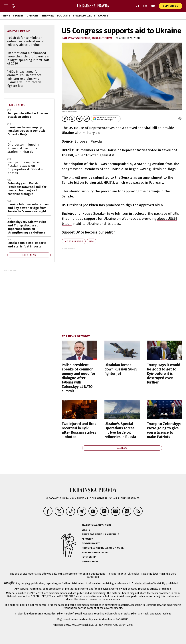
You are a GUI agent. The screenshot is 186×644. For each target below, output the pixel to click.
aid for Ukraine (74, 241)
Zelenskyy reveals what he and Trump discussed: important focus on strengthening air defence (27, 227)
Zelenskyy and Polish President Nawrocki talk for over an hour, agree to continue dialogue (27, 189)
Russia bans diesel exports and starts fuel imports (27, 245)
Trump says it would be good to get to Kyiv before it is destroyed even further (164, 374)
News (7, 16)
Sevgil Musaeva (84, 614)
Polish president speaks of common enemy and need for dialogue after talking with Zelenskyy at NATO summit (79, 378)
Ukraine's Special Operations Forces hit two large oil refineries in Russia (120, 430)
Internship (89, 557)
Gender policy (91, 543)
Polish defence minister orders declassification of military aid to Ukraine (26, 41)
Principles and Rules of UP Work (103, 548)
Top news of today (76, 336)
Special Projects (84, 16)
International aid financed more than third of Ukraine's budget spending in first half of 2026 (28, 58)
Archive (103, 16)
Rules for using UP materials (101, 534)
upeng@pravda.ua (160, 614)
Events (86, 530)
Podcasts (64, 16)
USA (91, 241)
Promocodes (90, 561)
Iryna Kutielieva (102, 38)
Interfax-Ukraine (143, 583)
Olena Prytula (121, 614)
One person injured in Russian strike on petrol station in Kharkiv (25, 148)
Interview (48, 16)
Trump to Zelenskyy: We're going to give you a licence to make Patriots (164, 430)
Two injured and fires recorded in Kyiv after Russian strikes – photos (79, 430)
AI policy (87, 539)
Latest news (16, 105)
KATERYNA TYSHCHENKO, (77, 38)
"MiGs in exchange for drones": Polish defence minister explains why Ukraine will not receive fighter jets (24, 79)
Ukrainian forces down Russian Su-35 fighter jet (121, 369)
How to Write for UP (95, 552)
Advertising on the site (97, 525)
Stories (18, 16)
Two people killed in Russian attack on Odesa (28, 115)
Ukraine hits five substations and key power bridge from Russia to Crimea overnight (28, 208)
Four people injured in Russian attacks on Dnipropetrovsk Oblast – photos (25, 168)
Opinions (33, 16)
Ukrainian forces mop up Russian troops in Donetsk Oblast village (26, 131)
